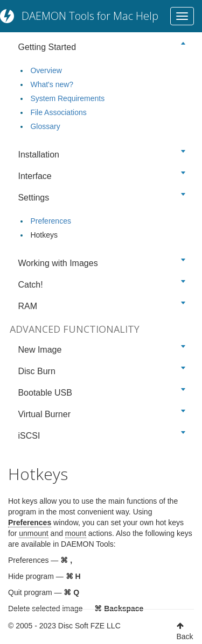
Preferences (50, 221)
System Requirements (67, 98)
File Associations (58, 112)
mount (76, 533)
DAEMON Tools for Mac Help (90, 16)
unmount (33, 533)
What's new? (52, 84)
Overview (46, 70)
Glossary (45, 126)
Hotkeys (44, 235)
